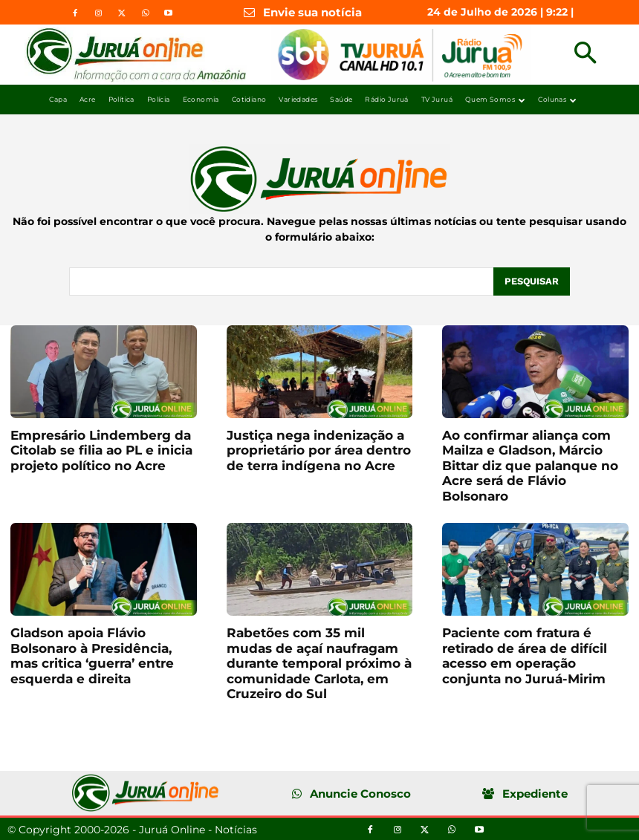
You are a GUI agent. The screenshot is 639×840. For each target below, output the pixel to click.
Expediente (535, 793)
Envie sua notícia (312, 12)
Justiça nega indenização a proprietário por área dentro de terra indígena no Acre (319, 450)
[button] (585, 55)
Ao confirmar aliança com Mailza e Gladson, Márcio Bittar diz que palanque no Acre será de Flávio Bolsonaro (530, 465)
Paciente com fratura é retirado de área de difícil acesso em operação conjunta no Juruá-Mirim (525, 655)
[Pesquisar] (531, 281)
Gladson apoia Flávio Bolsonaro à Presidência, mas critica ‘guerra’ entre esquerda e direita (92, 655)
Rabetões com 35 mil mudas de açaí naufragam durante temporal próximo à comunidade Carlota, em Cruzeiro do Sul (319, 662)
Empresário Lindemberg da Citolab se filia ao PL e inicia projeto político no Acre (101, 450)
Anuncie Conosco (360, 793)
